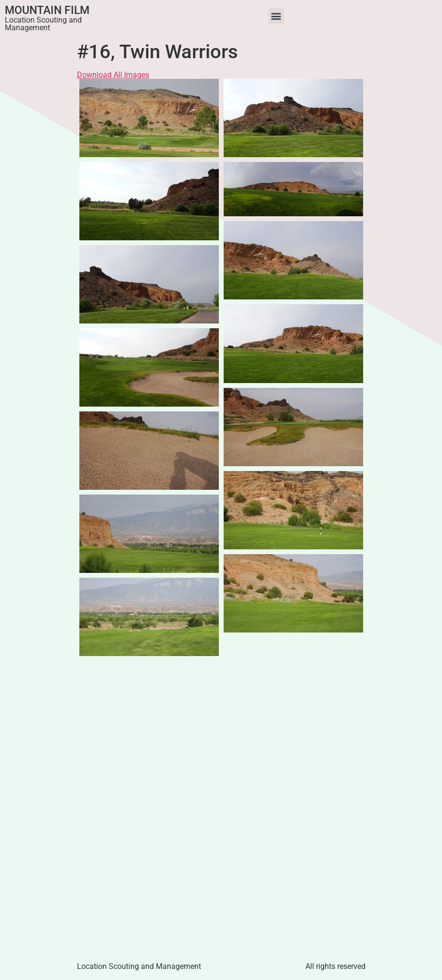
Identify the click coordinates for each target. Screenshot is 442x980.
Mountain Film (47, 10)
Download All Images (113, 75)
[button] (276, 16)
